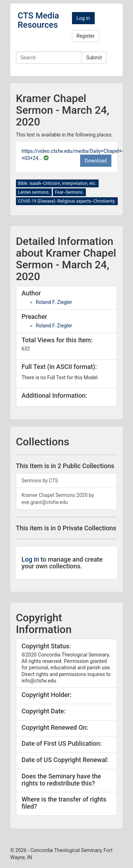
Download (96, 161)
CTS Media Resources (38, 20)
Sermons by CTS (40, 481)
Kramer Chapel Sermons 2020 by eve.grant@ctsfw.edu (58, 499)
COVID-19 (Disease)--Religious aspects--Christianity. (67, 201)
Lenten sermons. (34, 192)
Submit (94, 58)
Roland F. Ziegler (54, 302)
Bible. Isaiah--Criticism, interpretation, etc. (57, 183)
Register (86, 36)
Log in (83, 18)
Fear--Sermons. (69, 192)
